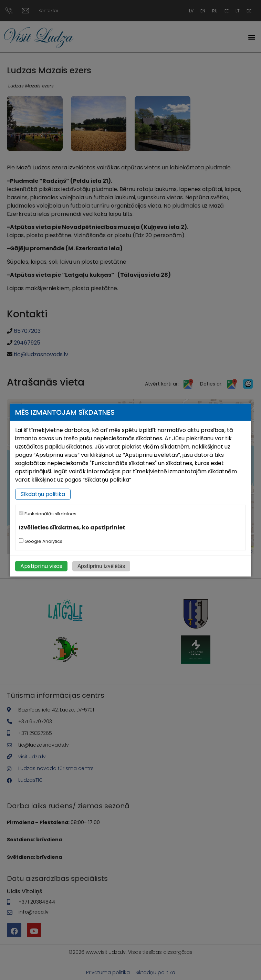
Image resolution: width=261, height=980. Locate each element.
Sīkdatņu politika (43, 494)
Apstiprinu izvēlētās (101, 566)
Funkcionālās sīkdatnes (48, 514)
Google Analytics (41, 541)
